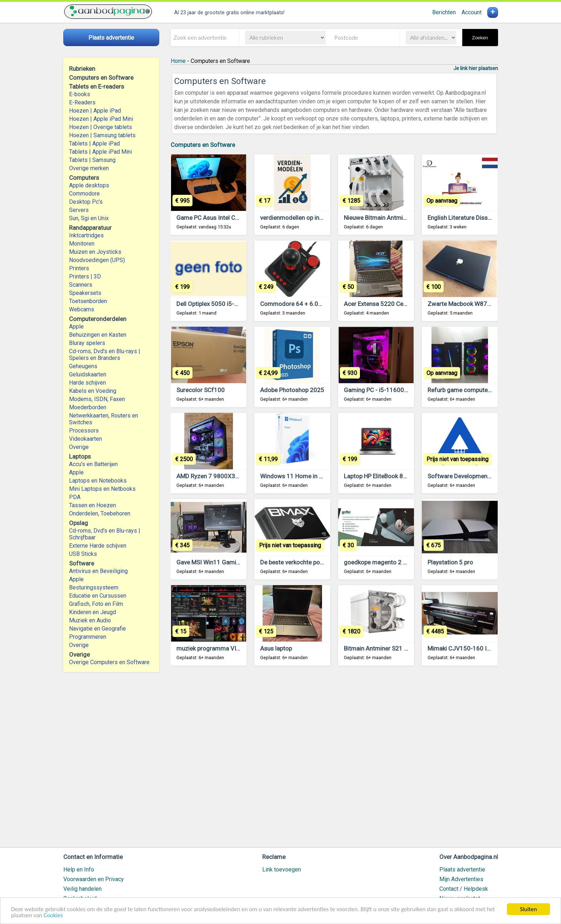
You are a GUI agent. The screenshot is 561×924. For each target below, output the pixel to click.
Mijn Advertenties (461, 879)
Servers (79, 210)
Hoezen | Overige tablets (101, 127)
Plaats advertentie (462, 869)
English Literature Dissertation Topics (478, 218)
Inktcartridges (86, 235)
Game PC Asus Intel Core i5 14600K (225, 218)
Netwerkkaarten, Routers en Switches (104, 419)
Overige (79, 447)
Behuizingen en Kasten (98, 335)
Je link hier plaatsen (476, 68)
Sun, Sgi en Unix (89, 218)
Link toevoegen (282, 869)
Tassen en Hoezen (92, 505)
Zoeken (480, 38)
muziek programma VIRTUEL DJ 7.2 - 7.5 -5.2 (237, 648)
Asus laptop (276, 648)
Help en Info (79, 869)
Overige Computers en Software (109, 662)
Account (472, 12)
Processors (84, 431)
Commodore (84, 194)
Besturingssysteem (94, 587)
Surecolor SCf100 (201, 390)
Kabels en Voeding (93, 391)
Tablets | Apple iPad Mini (101, 152)
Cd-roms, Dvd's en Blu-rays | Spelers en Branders (105, 355)
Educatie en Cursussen (98, 596)
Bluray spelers (87, 343)
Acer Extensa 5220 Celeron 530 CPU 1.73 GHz (406, 304)
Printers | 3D (85, 276)
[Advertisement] (334, 760)
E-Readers (82, 102)
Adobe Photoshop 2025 (292, 390)
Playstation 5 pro (450, 562)
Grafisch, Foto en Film (96, 604)
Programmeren (88, 637)
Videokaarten (86, 439)
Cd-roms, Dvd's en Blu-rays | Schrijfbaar (105, 534)
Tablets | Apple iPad (94, 144)
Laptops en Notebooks (98, 481)
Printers (79, 268)
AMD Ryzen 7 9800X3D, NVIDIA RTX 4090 (232, 476)
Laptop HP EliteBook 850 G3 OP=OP (392, 476)
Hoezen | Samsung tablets (102, 135)
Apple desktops (89, 185)
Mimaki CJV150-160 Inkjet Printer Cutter (482, 648)
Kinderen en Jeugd (92, 612)
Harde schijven (87, 383)
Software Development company (472, 476)
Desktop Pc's (86, 202)
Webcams (82, 309)
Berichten (444, 12)
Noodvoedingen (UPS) (97, 260)
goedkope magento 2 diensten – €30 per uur (404, 562)
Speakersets (85, 293)
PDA (75, 497)
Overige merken (89, 168)
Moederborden (88, 407)
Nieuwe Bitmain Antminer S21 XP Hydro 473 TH (408, 218)
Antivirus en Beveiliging (98, 571)
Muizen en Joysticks (95, 252)
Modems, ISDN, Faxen (97, 399)
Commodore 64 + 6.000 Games (303, 304)
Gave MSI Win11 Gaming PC (214, 562)
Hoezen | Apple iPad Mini (101, 119)
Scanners (81, 285)
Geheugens (83, 366)
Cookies (53, 916)
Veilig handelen (82, 889)
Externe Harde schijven (98, 546)
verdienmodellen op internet (298, 218)
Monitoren (82, 244)
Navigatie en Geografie (97, 629)
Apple (76, 327)
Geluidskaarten (88, 374)
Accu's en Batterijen (93, 464)
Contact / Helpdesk (464, 889)
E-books (80, 94)
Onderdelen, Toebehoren (100, 513)
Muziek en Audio (90, 620)
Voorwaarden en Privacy (94, 879)
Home (178, 61)
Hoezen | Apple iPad (95, 111)
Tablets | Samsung (92, 160)
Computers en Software (203, 145)
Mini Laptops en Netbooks (102, 489)
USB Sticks (83, 554)
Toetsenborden (88, 301)
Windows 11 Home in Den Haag (302, 476)
